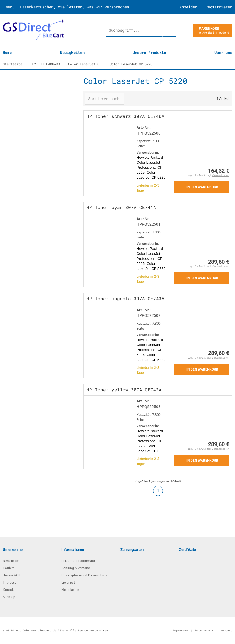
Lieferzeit (68, 583)
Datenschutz (204, 631)
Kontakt (9, 590)
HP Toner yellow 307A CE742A (124, 390)
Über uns (223, 52)
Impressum (11, 583)
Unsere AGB (12, 575)
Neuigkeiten (72, 52)
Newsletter (11, 561)
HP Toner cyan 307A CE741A (121, 207)
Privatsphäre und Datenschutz (84, 575)
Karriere (9, 568)
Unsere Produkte (149, 52)
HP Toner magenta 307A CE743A (125, 298)
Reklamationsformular (78, 561)
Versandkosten (221, 175)
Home (7, 52)
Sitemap (9, 597)
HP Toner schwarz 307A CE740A (125, 116)
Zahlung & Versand (76, 568)
